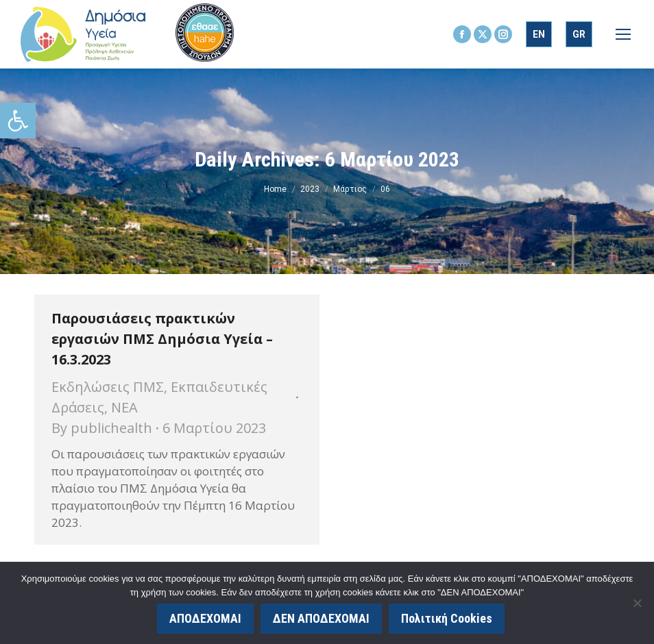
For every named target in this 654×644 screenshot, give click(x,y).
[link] (18, 121)
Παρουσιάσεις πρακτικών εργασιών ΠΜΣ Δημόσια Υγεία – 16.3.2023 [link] (162, 339)
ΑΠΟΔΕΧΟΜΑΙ (205, 618)
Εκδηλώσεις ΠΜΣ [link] (108, 387)
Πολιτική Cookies (447, 618)
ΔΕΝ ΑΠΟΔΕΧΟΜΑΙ (321, 618)
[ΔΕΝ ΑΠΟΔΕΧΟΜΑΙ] (637, 603)
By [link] (102, 428)
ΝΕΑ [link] (124, 407)
